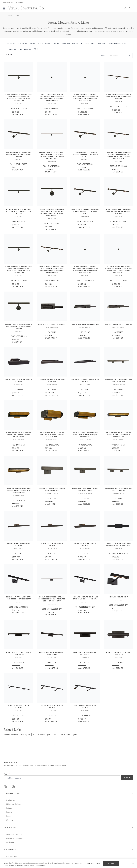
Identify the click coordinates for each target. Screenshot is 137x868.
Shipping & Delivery (14, 804)
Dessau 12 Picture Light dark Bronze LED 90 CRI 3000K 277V (118, 545)
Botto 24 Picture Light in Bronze (52, 707)
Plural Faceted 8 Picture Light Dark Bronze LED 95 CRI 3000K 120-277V (19, 326)
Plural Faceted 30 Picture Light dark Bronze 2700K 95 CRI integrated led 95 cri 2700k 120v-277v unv (85, 98)
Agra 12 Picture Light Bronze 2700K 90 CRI (118, 653)
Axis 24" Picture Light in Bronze (118, 324)
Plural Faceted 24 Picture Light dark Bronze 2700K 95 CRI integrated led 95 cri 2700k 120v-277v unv (52, 98)
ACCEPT (111, 863)
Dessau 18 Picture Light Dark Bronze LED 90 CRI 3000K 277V (19, 598)
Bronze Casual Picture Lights (65, 735)
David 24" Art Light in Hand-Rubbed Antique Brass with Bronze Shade (19, 490)
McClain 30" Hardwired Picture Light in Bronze (118, 489)
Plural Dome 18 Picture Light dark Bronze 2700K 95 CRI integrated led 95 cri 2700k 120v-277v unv (52, 270)
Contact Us (10, 800)
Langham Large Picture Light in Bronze (85, 380)
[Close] (133, 864)
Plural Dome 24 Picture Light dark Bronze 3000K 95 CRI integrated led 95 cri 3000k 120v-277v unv (52, 155)
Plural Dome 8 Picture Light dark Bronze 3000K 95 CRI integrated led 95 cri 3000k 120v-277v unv (52, 212)
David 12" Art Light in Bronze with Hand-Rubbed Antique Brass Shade (85, 435)
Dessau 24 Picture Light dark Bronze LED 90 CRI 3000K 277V (85, 598)
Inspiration (10, 842)
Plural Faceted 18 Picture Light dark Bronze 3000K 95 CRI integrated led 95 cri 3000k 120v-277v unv (19, 270)
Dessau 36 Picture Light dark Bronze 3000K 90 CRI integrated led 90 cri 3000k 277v (52, 599)
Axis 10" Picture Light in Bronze (52, 324)
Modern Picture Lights (42, 735)
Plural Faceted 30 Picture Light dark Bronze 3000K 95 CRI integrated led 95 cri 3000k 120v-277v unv (118, 270)
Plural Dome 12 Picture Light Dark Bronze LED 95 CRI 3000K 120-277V (85, 154)
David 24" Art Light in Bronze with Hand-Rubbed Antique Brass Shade (118, 435)
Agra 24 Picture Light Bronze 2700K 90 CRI (19, 653)
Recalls (9, 812)
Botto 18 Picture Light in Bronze (85, 707)
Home (11, 16)
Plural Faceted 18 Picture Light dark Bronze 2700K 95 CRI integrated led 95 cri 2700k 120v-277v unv (19, 98)
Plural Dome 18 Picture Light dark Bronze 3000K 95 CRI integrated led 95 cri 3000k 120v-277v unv (118, 155)
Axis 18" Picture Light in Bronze (85, 324)
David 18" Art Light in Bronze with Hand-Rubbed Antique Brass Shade (19, 435)
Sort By (104, 56)
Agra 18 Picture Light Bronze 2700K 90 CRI (85, 653)
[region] (68, 864)
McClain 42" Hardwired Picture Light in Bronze (118, 380)
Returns (9, 808)
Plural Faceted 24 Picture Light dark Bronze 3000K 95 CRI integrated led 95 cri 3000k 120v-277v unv (85, 270)
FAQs (8, 816)
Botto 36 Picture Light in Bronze (19, 707)
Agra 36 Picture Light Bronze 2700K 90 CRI (52, 653)
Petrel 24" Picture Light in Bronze (52, 545)
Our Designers (12, 856)
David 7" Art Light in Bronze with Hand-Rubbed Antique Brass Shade (52, 435)
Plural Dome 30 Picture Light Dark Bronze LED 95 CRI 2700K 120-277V (118, 97)
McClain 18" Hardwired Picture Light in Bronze (85, 489)
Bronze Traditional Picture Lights (17, 735)
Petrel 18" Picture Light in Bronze (85, 545)
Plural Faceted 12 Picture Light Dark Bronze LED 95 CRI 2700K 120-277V (19, 154)
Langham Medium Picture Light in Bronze (52, 380)
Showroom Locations (14, 834)
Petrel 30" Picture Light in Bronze (19, 545)
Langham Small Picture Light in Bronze (19, 380)
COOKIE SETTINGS (93, 863)
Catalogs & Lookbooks (15, 838)
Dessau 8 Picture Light (118, 597)
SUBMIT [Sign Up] (127, 778)
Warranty (10, 820)
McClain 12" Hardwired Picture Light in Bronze (52, 489)
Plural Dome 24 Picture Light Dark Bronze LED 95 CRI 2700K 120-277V (19, 211)
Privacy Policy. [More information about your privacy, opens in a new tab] (42, 865)
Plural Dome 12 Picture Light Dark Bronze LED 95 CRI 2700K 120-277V (118, 211)
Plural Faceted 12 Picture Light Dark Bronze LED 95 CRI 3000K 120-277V (85, 211)
